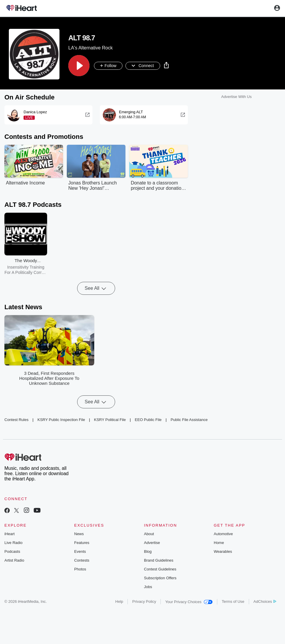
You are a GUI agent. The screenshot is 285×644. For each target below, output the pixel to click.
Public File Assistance (189, 420)
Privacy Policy (144, 601)
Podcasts (12, 551)
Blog (148, 551)
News (79, 534)
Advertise (152, 543)
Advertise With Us (236, 97)
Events (80, 551)
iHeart (10, 534)
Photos (80, 569)
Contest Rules (16, 420)
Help (119, 601)
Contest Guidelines (160, 569)
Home (219, 543)
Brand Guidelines (159, 560)
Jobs (148, 587)
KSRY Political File (110, 420)
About (149, 534)
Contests (82, 560)
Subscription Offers (160, 578)
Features (82, 543)
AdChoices (265, 601)
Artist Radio (14, 560)
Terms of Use (233, 601)
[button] (79, 66)
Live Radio (13, 543)
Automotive (223, 534)
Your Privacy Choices (189, 602)
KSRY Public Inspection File (61, 420)
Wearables (223, 551)
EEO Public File (148, 420)
